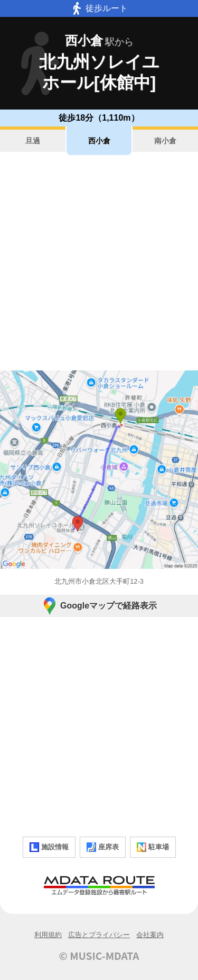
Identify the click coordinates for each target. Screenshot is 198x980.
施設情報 (49, 847)
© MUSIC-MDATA (99, 956)
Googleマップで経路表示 (99, 606)
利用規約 (48, 935)
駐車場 (153, 847)
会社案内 (150, 935)
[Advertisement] (99, 263)
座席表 (103, 847)
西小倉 (99, 141)
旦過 (33, 141)
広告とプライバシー (99, 935)
